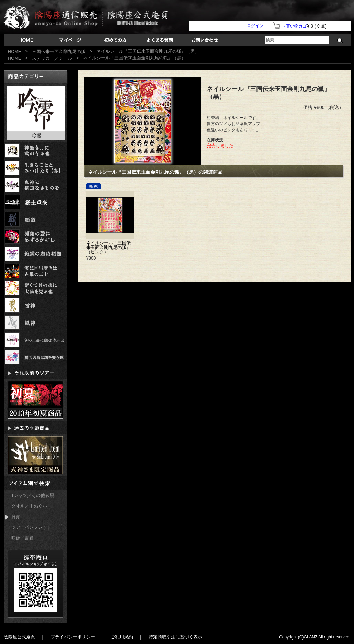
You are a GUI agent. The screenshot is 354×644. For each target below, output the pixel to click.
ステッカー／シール (52, 58)
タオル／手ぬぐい (29, 506)
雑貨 (13, 517)
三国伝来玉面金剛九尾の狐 (59, 51)
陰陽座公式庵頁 (19, 637)
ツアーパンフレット (31, 527)
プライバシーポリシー (73, 637)
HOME (15, 51)
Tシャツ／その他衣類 (33, 495)
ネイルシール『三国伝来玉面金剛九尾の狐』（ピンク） (109, 247)
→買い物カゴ (294, 26)
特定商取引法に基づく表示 (175, 637)
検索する (340, 41)
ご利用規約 (122, 637)
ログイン (255, 26)
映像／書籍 (22, 538)
